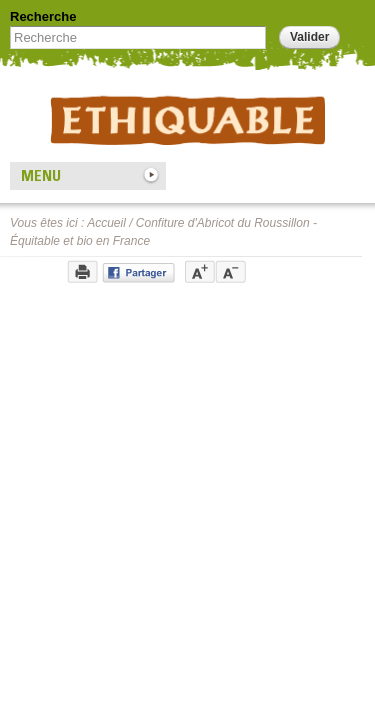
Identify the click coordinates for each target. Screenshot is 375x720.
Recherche (43, 16)
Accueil (106, 223)
